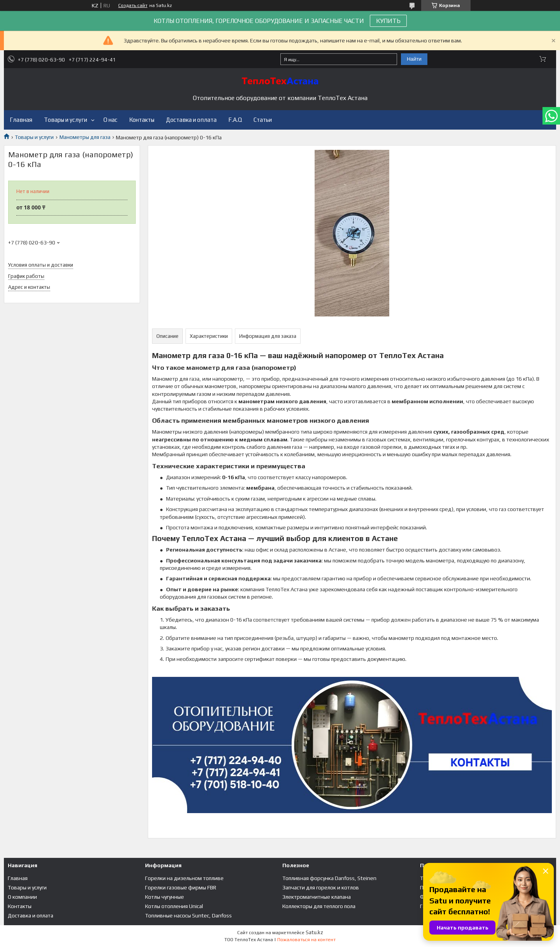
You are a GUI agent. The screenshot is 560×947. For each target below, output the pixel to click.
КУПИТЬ (388, 21)
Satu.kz (314, 932)
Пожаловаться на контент (306, 940)
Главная (21, 120)
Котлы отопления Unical (174, 906)
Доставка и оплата (191, 120)
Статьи (263, 120)
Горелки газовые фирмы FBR (181, 887)
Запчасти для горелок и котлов (321, 887)
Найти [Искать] (414, 59)
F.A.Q (235, 120)
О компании (22, 897)
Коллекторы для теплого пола (319, 906)
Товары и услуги (66, 120)
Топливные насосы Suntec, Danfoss (188, 915)
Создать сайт (133, 5)
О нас (110, 120)
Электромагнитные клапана (317, 897)
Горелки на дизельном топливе (184, 878)
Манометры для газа (85, 137)
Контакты (142, 120)
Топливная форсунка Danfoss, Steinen (329, 878)
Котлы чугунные (164, 897)
